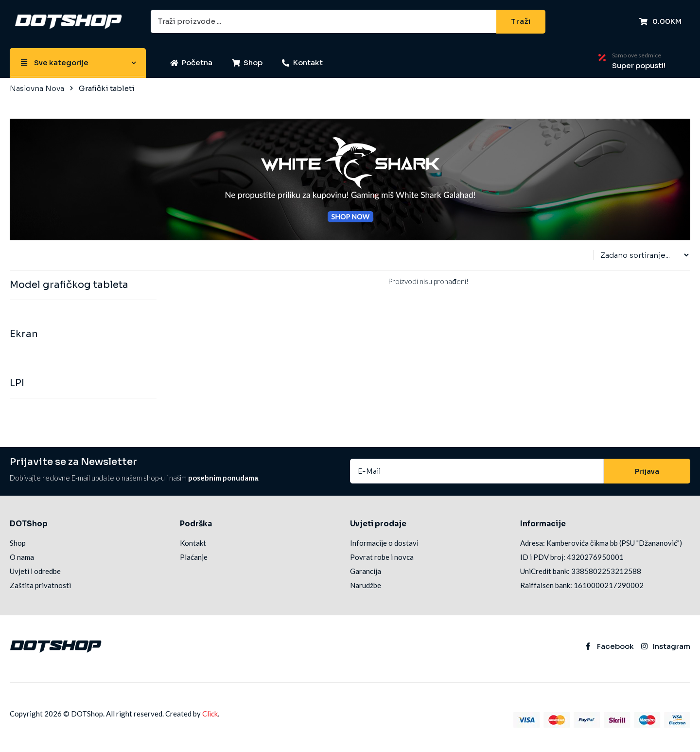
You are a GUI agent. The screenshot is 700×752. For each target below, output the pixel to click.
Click (210, 714)
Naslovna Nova (37, 88)
